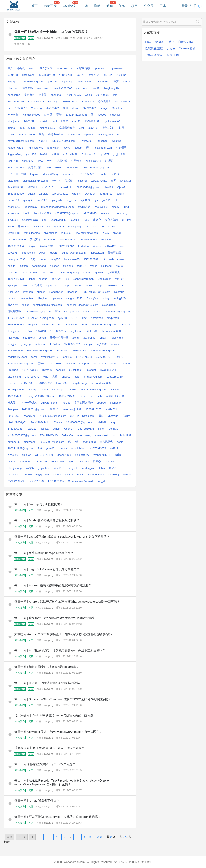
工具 (163, 6)
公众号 (149, 6)
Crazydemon (72, 312)
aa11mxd (13, 181)
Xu (50, 364)
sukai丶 (56, 181)
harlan (11, 298)
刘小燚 (43, 95)
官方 (73, 38)
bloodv (115, 207)
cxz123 (76, 121)
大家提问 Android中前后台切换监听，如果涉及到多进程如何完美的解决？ (64, 634)
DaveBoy (90, 194)
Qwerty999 (86, 141)
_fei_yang (13, 338)
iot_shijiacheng (16, 389)
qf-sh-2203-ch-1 (39, 422)
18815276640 (27, 135)
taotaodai (40, 344)
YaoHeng (37, 108)
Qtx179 (119, 357)
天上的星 (92, 331)
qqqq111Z (52, 285)
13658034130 (47, 75)
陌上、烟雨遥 (60, 121)
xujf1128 (13, 75)
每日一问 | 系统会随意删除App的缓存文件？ (44, 553)
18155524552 (67, 396)
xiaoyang (48, 38)
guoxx (31, 194)
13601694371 (93, 121)
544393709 (99, 364)
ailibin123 (111, 246)
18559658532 (89, 240)
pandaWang (39, 266)
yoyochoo (44, 468)
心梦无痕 (76, 161)
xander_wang (15, 148)
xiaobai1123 (64, 455)
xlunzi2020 (75, 370)
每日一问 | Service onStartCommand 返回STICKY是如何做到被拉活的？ (63, 699)
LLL (117, 200)
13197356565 (87, 174)
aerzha (57, 475)
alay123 (93, 128)
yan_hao (25, 461)
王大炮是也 (106, 442)
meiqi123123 (36, 481)
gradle (171, 49)
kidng (106, 298)
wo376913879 (98, 448)
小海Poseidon (56, 134)
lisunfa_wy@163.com (73, 253)
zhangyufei (30, 416)
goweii (99, 272)
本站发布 (20, 38)
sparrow (102, 403)
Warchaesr (43, 88)
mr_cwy (53, 101)
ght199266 (28, 161)
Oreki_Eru (14, 233)
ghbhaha (56, 95)
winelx (57, 429)
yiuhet (43, 259)
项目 (135, 6)
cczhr (34, 357)
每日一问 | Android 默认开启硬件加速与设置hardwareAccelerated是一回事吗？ (67, 602)
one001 (66, 377)
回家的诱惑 (83, 68)
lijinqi (126, 207)
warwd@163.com (109, 135)
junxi (84, 318)
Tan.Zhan (91, 226)
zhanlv (102, 174)
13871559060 (115, 377)
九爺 (55, 376)
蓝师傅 (55, 154)
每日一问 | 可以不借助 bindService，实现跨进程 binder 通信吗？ (58, 817)
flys (96, 200)
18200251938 (16, 167)
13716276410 (49, 272)
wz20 (11, 226)
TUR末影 (13, 114)
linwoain (47, 370)
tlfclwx (101, 468)
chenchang (121, 213)
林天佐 (12, 402)
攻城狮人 (33, 187)
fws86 (43, 154)
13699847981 (16, 396)
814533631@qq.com (103, 351)
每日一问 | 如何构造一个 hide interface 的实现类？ (51, 32)
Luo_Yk (101, 481)
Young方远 (84, 207)
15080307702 (72, 344)
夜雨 (65, 108)
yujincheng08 (113, 121)
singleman (113, 318)
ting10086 (101, 344)
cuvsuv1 (12, 253)
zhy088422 (52, 108)
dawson (12, 272)
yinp (46, 377)
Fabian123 (88, 101)
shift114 (115, 174)
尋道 (101, 416)
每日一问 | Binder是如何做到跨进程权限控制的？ (47, 520)
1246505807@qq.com (79, 422)
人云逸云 (37, 285)
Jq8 (40, 448)
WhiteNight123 (50, 357)
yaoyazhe (58, 200)
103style (57, 422)
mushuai (115, 115)
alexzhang (29, 442)
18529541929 (16, 194)
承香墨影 (28, 88)
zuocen (41, 292)
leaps (86, 312)
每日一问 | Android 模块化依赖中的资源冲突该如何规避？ (53, 585)
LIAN (26, 213)
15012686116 (16, 101)
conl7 (96, 88)
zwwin (43, 253)
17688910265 (94, 409)
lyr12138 (59, 226)
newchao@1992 (72, 409)
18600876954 (16, 246)
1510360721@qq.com (40, 351)
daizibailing (14, 377)
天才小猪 (13, 305)
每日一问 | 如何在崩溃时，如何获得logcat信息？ (47, 667)
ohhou (84, 324)
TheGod (66, 403)
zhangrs (126, 364)
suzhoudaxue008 (101, 383)
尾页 (99, 837)
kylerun (127, 475)
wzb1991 (43, 200)
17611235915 (56, 481)
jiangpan (13, 409)
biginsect (38, 226)
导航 (97, 6)
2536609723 (103, 357)
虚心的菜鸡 (111, 220)
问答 (122, 6)
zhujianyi (33, 324)
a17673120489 (44, 455)
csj (122, 246)
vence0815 (57, 461)
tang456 (55, 259)
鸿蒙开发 (50, 6)
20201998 (13, 416)
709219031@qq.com (34, 409)
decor (76, 108)
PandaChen (56, 292)
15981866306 (65, 69)
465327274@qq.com (67, 213)
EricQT (103, 338)
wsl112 (114, 448)
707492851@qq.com (31, 82)
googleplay (31, 207)
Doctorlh (119, 292)
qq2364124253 (60, 279)
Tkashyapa (28, 75)
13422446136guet (76, 115)
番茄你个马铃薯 (59, 337)
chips (100, 285)
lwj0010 (116, 141)
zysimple (13, 285)
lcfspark (84, 461)
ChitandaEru (102, 82)
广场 (85, 6)
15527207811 (92, 259)
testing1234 (120, 298)
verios (94, 266)
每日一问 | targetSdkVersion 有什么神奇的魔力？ (47, 569)
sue (91, 396)
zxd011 (43, 141)
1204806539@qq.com (53, 416)
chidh (82, 396)
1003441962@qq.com (21, 448)
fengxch (73, 468)
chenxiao (13, 88)
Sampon (84, 364)
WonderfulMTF (102, 455)
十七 (50, 161)
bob (44, 220)
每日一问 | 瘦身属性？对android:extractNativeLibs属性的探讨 (55, 618)
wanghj (77, 194)
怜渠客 (113, 468)
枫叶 (88, 147)
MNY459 (29, 121)
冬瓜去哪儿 (105, 101)
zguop (78, 148)
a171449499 (70, 154)
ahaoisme (71, 324)
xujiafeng (67, 82)
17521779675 (73, 95)
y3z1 (81, 128)
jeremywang (84, 435)
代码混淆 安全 (154, 55)
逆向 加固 (173, 55)
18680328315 (69, 101)
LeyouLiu (75, 220)
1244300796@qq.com (36, 475)
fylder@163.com (17, 357)
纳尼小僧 (62, 161)
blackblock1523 (42, 213)
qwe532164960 (17, 240)
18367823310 (79, 351)
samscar (106, 213)
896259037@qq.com (52, 442)
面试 (148, 42)
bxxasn (24, 266)
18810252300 (108, 226)
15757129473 (16, 279)
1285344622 (72, 167)
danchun (70, 364)
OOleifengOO (30, 220)
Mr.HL (79, 285)
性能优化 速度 (154, 48)
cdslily (120, 194)
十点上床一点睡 (17, 174)
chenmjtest (101, 435)
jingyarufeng (15, 154)
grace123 (126, 324)
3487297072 (32, 377)
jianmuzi (110, 461)
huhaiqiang (75, 226)
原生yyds (23, 226)
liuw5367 (13, 220)
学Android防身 (16, 481)
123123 (127, 82)
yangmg (26, 344)
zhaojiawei (14, 121)
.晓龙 (32, 259)
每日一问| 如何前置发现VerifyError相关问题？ (45, 764)
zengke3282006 (63, 88)
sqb (99, 396)
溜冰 (58, 311)
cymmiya (57, 298)
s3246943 (29, 338)
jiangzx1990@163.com (41, 396)
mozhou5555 (47, 128)
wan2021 (120, 279)
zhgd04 (43, 279)
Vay (87, 220)
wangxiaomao (32, 233)
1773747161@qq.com (21, 364)
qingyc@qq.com (93, 377)
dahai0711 (65, 187)
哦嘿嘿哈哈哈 (67, 128)
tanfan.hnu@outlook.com (48, 305)
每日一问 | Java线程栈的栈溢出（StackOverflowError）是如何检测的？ (62, 537)
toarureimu (89, 338)
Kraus (119, 266)
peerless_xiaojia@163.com (82, 305)
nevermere (68, 174)
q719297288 (66, 75)
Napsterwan (97, 253)
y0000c (102, 115)
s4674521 (111, 409)
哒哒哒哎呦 (14, 311)
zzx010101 (48, 187)
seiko (32, 69)
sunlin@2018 (93, 161)
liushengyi (116, 403)
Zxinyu (88, 344)
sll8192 (108, 75)
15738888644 (108, 370)
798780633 (102, 95)
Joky (25, 285)
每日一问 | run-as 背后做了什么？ (37, 800)
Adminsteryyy (35, 148)
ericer (45, 389)
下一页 (87, 837)
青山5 (118, 455)
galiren (69, 475)
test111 (32, 429)
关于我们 (147, 862)
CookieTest (104, 279)
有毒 (113, 181)
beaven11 (13, 200)
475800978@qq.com (63, 141)
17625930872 (16, 318)
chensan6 (48, 324)
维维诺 (69, 181)
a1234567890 (44, 383)
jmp (115, 95)
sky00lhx (13, 455)
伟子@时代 (46, 68)
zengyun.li (107, 240)
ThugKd (67, 285)
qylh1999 (101, 422)
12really (44, 194)
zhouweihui (101, 207)
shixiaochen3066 (111, 331)
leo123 (109, 187)
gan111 (106, 200)
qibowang (117, 338)
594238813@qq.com (104, 324)
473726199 (40, 461)
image (104, 108)
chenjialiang (15, 468)
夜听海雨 (29, 95)
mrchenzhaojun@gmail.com (57, 207)
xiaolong (68, 266)
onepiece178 (123, 101)
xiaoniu (97, 246)
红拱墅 (109, 161)
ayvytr (67, 148)
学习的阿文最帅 (84, 402)
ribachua (72, 292)
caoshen (116, 344)
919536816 (20, 108)
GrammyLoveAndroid (80, 481)
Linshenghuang (70, 272)
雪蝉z (41, 363)
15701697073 (115, 285)
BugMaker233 (36, 101)
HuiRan (12, 383)
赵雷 (122, 128)
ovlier (89, 285)
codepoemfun (96, 475)
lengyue (67, 357)
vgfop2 (72, 461)
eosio (120, 442)
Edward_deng (49, 403)
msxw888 (50, 240)
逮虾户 (97, 220)
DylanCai (125, 181)
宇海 (59, 114)
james (114, 364)
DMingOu (67, 435)
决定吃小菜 (34, 167)
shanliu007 (14, 207)
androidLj (113, 475)
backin (11, 266)
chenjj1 (33, 389)
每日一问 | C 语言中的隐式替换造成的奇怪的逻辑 (47, 683)
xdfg (77, 377)
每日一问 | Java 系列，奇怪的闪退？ (39, 504)
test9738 (13, 161)
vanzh (73, 389)
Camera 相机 (187, 48)
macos (11, 461)
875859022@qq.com (118, 312)
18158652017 (58, 331)
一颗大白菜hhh (65, 246)
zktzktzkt (43, 121)
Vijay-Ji (121, 187)
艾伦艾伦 (35, 239)
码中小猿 (73, 442)
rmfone (87, 272)
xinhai (31, 279)
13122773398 (30, 370)
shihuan (27, 455)
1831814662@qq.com (94, 389)
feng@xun (53, 148)
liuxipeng (107, 266)
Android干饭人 (28, 402)
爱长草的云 (114, 253)
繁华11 (54, 409)
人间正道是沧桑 (115, 396)
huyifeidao (76, 331)
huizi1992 (126, 435)
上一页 (22, 837)
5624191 (41, 331)
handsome (14, 95)
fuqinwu (35, 174)
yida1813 (59, 468)
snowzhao (97, 318)
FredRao (13, 370)
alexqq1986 (109, 305)
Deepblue (13, 475)
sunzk (11, 135)
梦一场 (48, 114)
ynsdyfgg (113, 416)
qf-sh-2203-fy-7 (16, 422)
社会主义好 (108, 128)
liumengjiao (59, 389)
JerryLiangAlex (112, 88)
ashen (42, 338)
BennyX (113, 429)
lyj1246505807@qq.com (22, 435)
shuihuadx (74, 135)
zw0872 (82, 266)
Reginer (43, 298)
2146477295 (83, 82)
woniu (89, 95)
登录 (184, 6)
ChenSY (69, 429)
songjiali (12, 344)
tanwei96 (61, 383)
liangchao (102, 141)
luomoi (11, 128)
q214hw (127, 220)
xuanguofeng (27, 298)
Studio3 (160, 42)
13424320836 (29, 272)
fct (48, 226)
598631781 (106, 194)
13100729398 (53, 167)
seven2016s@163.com (21, 141)
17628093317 (16, 429)
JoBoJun (55, 344)
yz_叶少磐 (119, 154)
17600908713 (60, 194)
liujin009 (85, 200)
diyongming (51, 233)
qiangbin (28, 200)
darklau (98, 312)
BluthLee (62, 351)
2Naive (115, 389)
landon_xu (88, 468)
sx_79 (81, 75)
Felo (58, 364)
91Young (121, 75)
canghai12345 (74, 298)
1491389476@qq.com (97, 167)
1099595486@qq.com (88, 187)
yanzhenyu (83, 88)
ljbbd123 (52, 82)
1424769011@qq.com (38, 312)
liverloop (28, 292)
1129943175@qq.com (41, 318)
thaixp (26, 305)
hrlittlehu (82, 181)
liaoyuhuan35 (72, 259)
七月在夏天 (113, 272)
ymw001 (51, 448)
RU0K (81, 475)
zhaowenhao (15, 351)
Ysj (59, 324)
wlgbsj (11, 82)
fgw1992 (89, 135)
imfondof (91, 370)
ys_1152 (31, 154)
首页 (34, 6)
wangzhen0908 (31, 115)
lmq (113, 422)
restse (63, 448)
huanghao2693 (16, 259)
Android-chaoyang (114, 259)
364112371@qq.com (82, 416)
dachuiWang (50, 174)
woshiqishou (78, 448)
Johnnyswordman (83, 279)
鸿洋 (10, 68)
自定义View (185, 42)
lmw (41, 161)
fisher (101, 429)
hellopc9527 (82, 455)
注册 (193, 6)
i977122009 (90, 108)
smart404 (94, 75)
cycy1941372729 (68, 318)
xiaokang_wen (104, 148)
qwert (54, 253)
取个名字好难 (15, 187)
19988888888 (16, 324)
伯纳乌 (126, 416)
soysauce (13, 213)
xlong (76, 338)
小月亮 (21, 68)
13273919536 (86, 429)
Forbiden (83, 246)
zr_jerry (72, 200)
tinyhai (117, 233)
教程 (110, 6)
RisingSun (93, 298)
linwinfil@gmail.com (87, 233)
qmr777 (105, 154)
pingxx (32, 246)
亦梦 (116, 81)
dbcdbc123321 (68, 240)
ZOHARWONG (49, 435)
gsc (114, 435)
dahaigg (60, 370)
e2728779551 (99, 181)
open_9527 (100, 69)
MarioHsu (117, 108)
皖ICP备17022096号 (127, 862)
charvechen (28, 253)
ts (9, 108)
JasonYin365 (58, 220)
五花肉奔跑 (46, 246)
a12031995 (90, 213)
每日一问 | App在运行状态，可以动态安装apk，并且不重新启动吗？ (60, 650)
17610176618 (84, 357)
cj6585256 (117, 69)
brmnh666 (14, 442)
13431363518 (28, 128)
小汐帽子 (121, 147)
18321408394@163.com (96, 292)
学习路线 (69, 6)
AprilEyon (13, 292)
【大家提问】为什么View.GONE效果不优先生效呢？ (49, 748)
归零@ (97, 461)
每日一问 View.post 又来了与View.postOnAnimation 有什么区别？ (58, 732)
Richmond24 (89, 154)
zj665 (106, 233)
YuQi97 (30, 468)
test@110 (26, 383)
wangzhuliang (79, 383)
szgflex (45, 429)
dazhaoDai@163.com (35, 181)
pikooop (55, 266)
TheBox (27, 331)
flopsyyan (13, 331)
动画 (171, 42)
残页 (41, 134)
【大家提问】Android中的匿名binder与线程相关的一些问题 (54, 715)
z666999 (66, 233)
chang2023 (89, 442)
